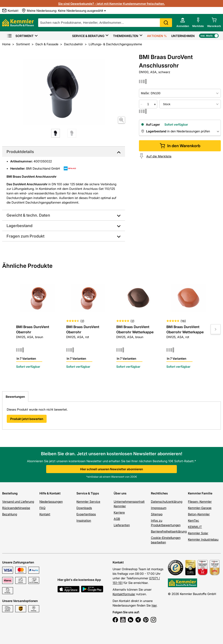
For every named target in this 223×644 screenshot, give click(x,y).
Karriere (119, 512)
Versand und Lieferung (18, 502)
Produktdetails (20, 152)
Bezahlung (10, 514)
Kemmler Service (88, 502)
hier (154, 605)
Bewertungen (15, 397)
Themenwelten (126, 36)
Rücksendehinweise (16, 508)
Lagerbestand (19, 226)
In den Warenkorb (180, 146)
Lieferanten (122, 525)
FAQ (42, 508)
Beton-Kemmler (199, 514)
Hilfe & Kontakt (50, 493)
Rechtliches (159, 493)
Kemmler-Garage (200, 508)
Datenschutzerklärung (167, 502)
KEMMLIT (195, 527)
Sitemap (157, 514)
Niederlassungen (51, 502)
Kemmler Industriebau (203, 539)
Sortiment (20, 36)
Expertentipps (86, 514)
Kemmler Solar (198, 533)
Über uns (120, 493)
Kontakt (45, 514)
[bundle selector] (190, 104)
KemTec (193, 520)
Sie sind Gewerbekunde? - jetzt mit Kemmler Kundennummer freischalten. (111, 4)
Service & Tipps (88, 493)
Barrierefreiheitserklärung (169, 531)
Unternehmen (183, 36)
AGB (117, 519)
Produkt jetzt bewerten (27, 419)
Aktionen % (157, 36)
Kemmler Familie (200, 493)
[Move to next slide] (216, 329)
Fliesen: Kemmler (200, 502)
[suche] (105, 23)
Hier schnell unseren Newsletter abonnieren (111, 469)
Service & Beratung (88, 36)
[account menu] (183, 23)
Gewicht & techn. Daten (28, 215)
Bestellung (10, 493)
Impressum (159, 508)
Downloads (84, 508)
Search (166, 23)
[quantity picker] (148, 104)
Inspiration (84, 520)
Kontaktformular (124, 594)
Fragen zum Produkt (25, 236)
